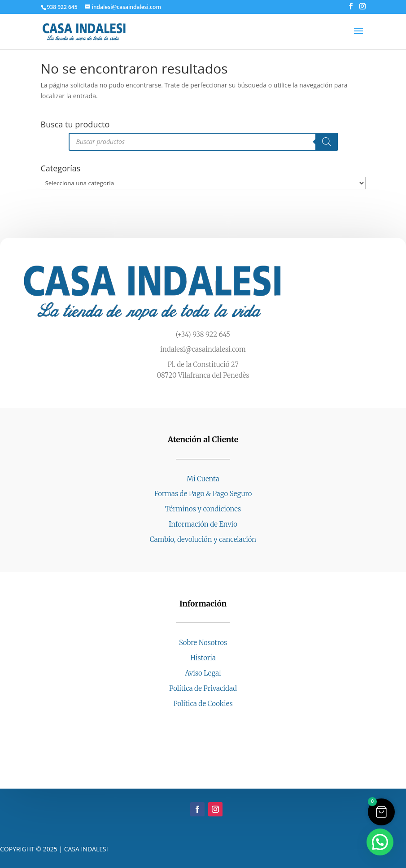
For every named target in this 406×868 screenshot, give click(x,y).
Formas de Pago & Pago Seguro (203, 494)
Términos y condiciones (203, 509)
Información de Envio (203, 524)
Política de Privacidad (203, 688)
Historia (203, 658)
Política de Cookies (203, 704)
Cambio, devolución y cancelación (203, 539)
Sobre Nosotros (203, 643)
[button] (380, 842)
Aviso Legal (203, 673)
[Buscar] (327, 142)
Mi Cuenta (203, 479)
